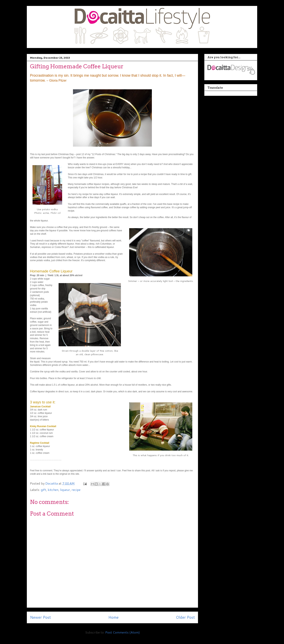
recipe (76, 490)
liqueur (65, 490)
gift (43, 490)
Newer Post (40, 617)
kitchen (53, 490)
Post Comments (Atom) (123, 632)
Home (113, 617)
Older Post (185, 617)
